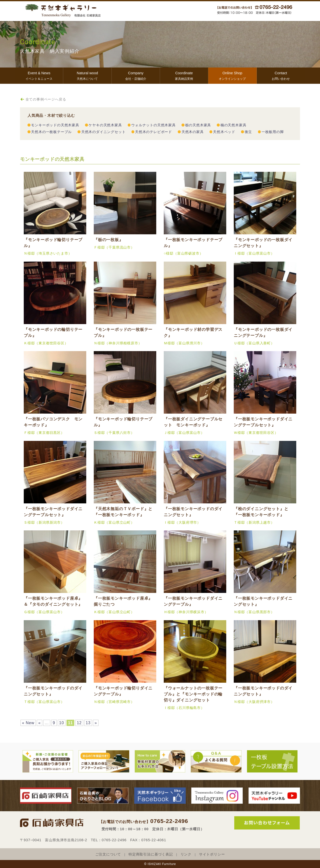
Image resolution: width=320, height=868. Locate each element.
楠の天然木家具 (233, 125)
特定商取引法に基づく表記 (151, 854)
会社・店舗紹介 (136, 75)
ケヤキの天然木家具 (105, 125)
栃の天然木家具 (198, 125)
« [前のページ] (39, 723)
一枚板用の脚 (273, 132)
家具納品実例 (184, 75)
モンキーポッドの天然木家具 (55, 125)
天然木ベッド (224, 132)
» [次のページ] (96, 723)
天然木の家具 (193, 132)
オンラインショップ (232, 75)
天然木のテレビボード (153, 132)
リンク (186, 854)
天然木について (87, 75)
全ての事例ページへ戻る (46, 99)
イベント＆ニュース (39, 75)
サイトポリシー (212, 854)
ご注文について (108, 854)
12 (79, 723)
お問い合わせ (281, 75)
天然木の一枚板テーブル (51, 132)
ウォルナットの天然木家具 (153, 125)
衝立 (248, 132)
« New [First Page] (28, 723)
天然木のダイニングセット (103, 132)
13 (88, 723)
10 (62, 723)
